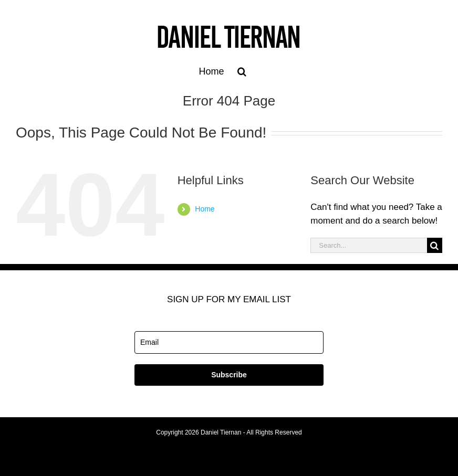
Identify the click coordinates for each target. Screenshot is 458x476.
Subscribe (229, 375)
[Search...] (369, 245)
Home (205, 209)
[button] (242, 71)
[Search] (435, 245)
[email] (229, 342)
